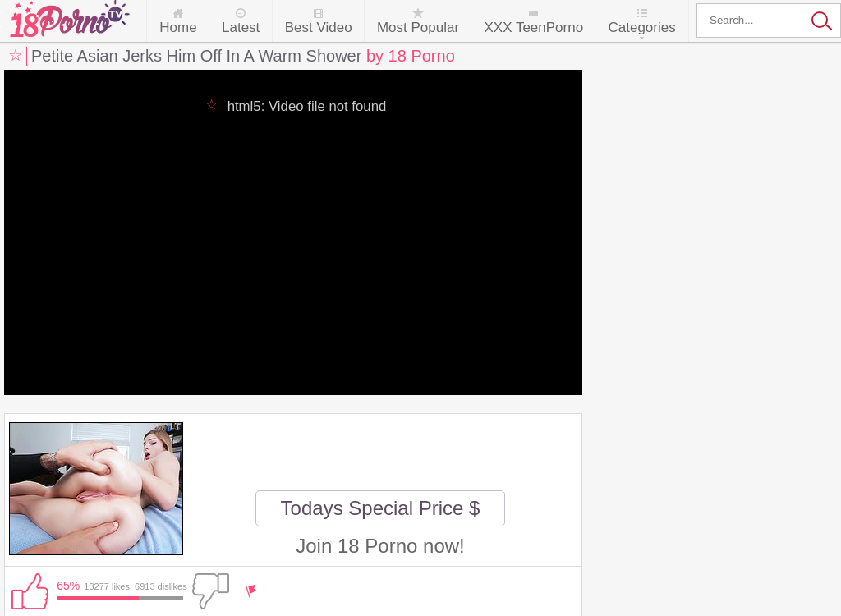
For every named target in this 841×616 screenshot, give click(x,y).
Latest (241, 28)
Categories (641, 28)
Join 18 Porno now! (380, 546)
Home (178, 28)
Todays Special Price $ (381, 508)
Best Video (319, 28)
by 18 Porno (411, 56)
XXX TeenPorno (533, 28)
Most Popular (418, 28)
